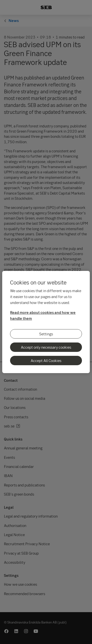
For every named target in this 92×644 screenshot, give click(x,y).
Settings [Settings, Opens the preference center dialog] (46, 334)
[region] (46, 322)
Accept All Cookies (46, 361)
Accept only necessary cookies (46, 347)
